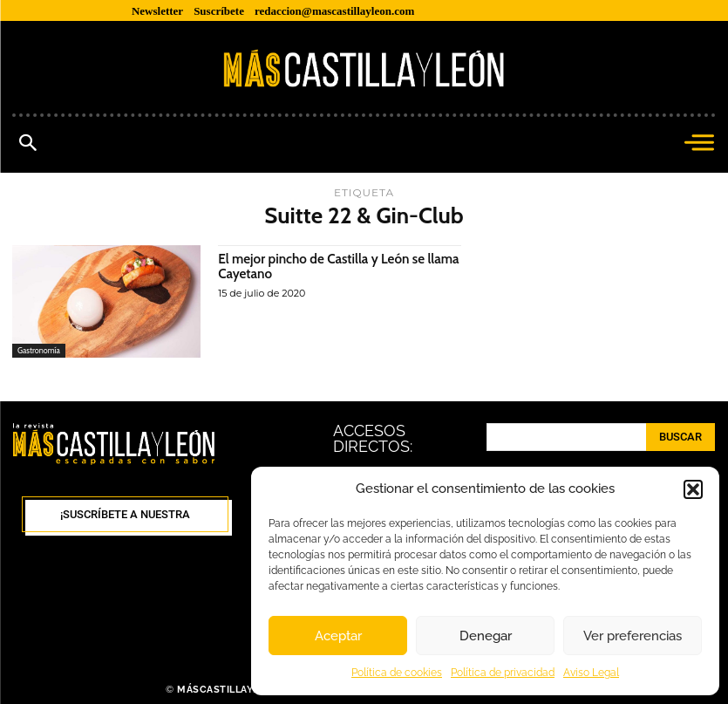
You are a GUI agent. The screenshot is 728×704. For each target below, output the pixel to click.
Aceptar (338, 636)
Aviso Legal (591, 673)
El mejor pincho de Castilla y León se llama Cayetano (327, 267)
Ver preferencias (633, 636)
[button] (693, 489)
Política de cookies (397, 673)
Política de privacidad (503, 673)
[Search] (680, 437)
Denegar (486, 636)
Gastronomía (39, 350)
